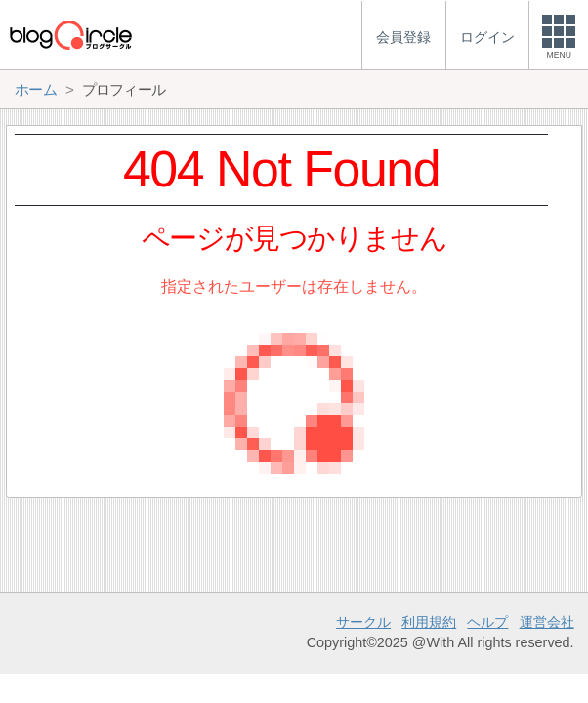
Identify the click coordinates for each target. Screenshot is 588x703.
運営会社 (547, 622)
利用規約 (429, 622)
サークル (363, 622)
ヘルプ (487, 622)
